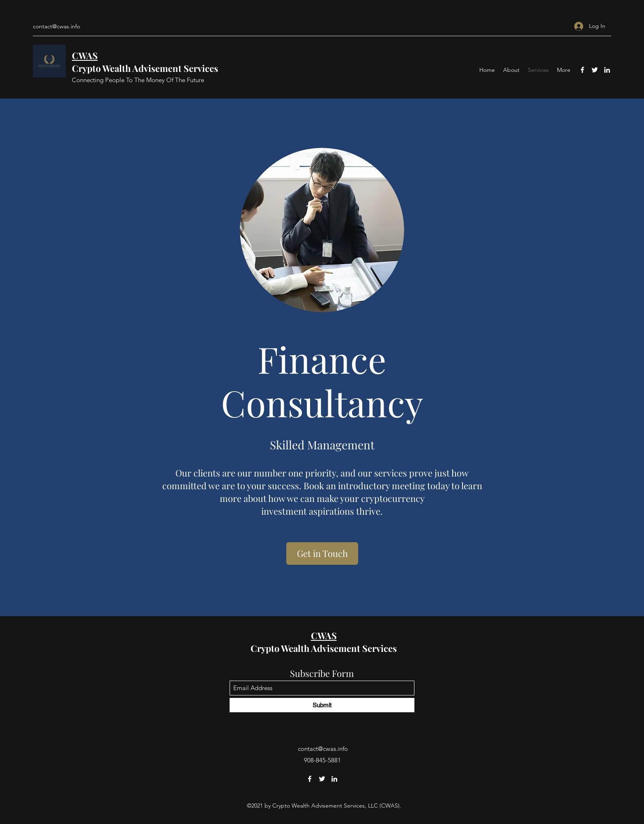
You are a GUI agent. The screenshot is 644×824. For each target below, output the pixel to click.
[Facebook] (582, 70)
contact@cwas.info (56, 26)
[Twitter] (595, 70)
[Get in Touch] (322, 554)
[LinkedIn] (607, 70)
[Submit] (322, 705)
